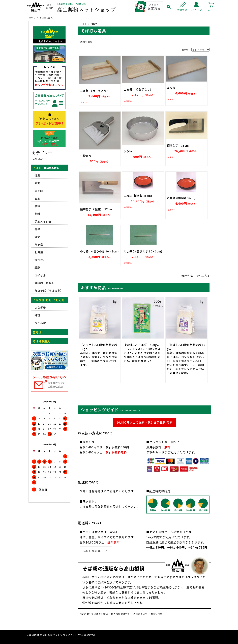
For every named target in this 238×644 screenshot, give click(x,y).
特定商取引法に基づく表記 (94, 614)
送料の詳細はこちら (96, 551)
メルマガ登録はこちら (49, 85)
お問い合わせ (158, 614)
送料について (140, 614)
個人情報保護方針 (121, 614)
